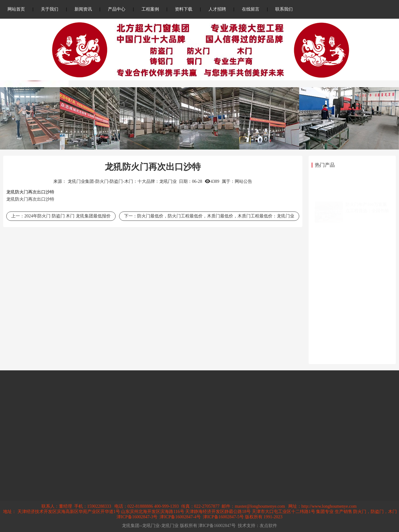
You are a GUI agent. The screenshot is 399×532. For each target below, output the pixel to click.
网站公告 (243, 181)
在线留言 (251, 9)
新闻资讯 (83, 9)
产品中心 (117, 9)
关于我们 (50, 9)
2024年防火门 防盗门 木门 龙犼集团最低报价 (67, 216)
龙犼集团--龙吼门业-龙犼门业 (150, 526)
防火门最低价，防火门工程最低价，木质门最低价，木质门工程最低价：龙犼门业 (216, 216)
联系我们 (284, 9)
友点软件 (268, 526)
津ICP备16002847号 (217, 526)
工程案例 (150, 9)
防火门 (22, 199)
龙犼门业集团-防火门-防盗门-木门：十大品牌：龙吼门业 (122, 181)
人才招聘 (217, 9)
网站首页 (16, 9)
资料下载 (184, 9)
